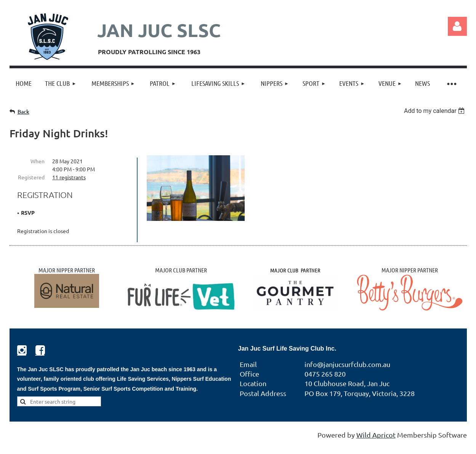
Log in (457, 26)
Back (23, 112)
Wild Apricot (376, 435)
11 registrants (69, 177)
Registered (31, 177)
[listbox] (435, 111)
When (38, 161)
